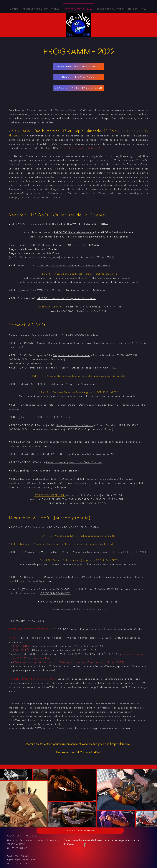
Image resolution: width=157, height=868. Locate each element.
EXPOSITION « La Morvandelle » (74, 232)
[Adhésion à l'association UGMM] (80, 831)
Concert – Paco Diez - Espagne (60, 471)
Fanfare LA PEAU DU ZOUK (130, 552)
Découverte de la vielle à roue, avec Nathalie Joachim (81, 343)
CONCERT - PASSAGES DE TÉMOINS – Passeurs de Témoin (74, 266)
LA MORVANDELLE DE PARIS (69, 589)
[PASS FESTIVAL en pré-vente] (78, 67)
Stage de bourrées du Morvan (71, 355)
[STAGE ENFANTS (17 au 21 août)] (79, 88)
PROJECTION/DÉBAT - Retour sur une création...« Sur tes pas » (97, 479)
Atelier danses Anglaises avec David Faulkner (74, 462)
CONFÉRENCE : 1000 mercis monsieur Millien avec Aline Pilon (77, 454)
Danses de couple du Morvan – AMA (95, 368)
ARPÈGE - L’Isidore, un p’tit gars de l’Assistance (66, 298)
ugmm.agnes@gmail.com (22, 860)
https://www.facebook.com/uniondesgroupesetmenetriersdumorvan (90, 728)
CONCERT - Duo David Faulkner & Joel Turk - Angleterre (71, 290)
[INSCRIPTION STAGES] (79, 77)
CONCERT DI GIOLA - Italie (54, 417)
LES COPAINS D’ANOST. (55, 593)
